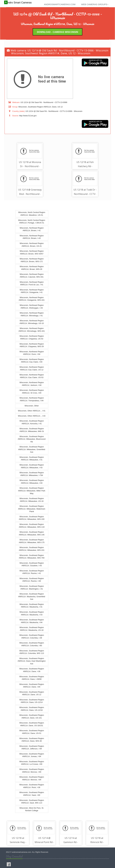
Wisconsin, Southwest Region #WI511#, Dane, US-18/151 (32, 724)
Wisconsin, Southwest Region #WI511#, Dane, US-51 (32, 732)
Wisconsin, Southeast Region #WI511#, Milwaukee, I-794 (32, 474)
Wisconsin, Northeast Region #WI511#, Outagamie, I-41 (32, 291)
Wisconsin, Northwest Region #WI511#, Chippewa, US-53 (32, 338)
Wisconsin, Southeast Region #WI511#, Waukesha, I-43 (32, 613)
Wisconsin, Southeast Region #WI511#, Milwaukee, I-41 (32, 458)
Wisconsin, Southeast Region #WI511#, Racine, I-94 (32, 580)
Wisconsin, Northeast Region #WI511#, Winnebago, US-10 (32, 322)
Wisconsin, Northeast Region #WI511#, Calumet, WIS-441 (32, 276)
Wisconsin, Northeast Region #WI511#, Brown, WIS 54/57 (32, 252)
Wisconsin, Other (32, 406)
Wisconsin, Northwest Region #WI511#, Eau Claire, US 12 (32, 368)
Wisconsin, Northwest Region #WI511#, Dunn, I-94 (32, 353)
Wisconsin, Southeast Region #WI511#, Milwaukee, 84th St (32, 430)
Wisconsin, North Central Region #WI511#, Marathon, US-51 (32, 214)
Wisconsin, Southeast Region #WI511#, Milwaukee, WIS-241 (32, 549)
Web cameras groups (95, 4)
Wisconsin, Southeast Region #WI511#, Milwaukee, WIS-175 (32, 541)
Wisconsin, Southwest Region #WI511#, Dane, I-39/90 (32, 678)
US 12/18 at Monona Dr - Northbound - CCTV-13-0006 (30, 166)
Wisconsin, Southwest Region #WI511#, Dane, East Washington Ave (32, 661)
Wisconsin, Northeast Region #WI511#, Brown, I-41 (32, 229)
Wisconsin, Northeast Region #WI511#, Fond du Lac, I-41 (32, 283)
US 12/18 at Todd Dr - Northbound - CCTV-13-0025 (85, 194)
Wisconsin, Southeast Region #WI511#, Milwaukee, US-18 (32, 500)
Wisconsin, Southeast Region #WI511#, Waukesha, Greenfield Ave (32, 596)
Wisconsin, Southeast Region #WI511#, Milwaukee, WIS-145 (32, 533)
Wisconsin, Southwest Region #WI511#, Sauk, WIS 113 (32, 802)
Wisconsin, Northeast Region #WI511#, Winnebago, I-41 (32, 314)
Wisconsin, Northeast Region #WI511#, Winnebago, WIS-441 (32, 330)
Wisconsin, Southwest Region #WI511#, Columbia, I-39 (32, 637)
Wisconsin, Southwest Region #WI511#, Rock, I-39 (32, 786)
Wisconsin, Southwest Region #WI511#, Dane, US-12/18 (32, 709)
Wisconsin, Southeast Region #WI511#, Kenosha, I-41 (32, 422)
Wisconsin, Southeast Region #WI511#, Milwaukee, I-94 (32, 482)
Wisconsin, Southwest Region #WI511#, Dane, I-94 (32, 686)
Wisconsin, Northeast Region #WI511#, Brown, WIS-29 (32, 268)
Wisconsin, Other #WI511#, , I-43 (32, 416)
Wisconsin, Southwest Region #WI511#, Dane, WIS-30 (32, 740)
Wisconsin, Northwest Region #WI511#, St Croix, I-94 (32, 392)
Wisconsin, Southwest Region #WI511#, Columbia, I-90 (32, 644)
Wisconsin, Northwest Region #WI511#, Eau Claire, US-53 (32, 376)
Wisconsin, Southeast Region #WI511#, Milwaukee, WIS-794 (32, 557)
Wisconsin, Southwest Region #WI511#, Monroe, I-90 (32, 771)
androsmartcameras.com (60, 4)
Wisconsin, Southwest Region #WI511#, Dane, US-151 (32, 716)
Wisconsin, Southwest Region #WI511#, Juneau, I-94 (32, 755)
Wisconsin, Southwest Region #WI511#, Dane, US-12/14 (32, 701)
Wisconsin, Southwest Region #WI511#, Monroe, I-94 (32, 778)
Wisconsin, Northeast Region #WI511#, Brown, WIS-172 (32, 260)
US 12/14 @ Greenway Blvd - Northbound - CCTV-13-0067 (30, 194)
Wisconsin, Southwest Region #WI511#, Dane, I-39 (32, 670)
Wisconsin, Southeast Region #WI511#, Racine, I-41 (32, 572)
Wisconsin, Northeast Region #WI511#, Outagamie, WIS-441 (32, 299)
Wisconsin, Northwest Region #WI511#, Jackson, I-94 (32, 384)
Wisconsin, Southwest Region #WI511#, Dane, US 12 (32, 693)
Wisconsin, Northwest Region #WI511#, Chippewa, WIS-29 (32, 345)
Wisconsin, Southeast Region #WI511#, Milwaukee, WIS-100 (32, 518)
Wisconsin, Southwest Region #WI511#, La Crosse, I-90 (32, 763)
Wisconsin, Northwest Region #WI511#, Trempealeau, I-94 (32, 399)
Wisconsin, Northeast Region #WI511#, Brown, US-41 (32, 245)
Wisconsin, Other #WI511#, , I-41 (32, 411)
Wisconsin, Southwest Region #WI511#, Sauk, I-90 (32, 794)
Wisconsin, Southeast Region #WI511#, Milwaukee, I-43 (32, 466)
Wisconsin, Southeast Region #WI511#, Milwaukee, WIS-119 (32, 526)
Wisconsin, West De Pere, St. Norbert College (32, 809)
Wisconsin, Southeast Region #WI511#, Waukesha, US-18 (32, 629)
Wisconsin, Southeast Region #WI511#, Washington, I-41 (32, 587)
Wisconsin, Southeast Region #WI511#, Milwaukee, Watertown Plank (32, 509)
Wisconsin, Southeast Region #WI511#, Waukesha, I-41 (32, 606)
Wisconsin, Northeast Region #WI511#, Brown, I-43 (32, 237)
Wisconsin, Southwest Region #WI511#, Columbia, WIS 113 (32, 652)
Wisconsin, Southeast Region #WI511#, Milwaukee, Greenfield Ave (32, 449)
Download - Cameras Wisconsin (58, 32)
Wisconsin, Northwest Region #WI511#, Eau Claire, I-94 (32, 361)
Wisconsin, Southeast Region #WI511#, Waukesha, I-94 (32, 621)
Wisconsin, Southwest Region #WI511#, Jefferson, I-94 (32, 747)
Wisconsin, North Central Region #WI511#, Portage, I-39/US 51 (32, 222)
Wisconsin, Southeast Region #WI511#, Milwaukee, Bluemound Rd (32, 439)
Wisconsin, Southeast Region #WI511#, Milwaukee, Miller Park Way (32, 491)
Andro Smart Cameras (18, 2)
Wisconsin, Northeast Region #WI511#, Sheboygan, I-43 (32, 307)
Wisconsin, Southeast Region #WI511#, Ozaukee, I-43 (32, 564)
